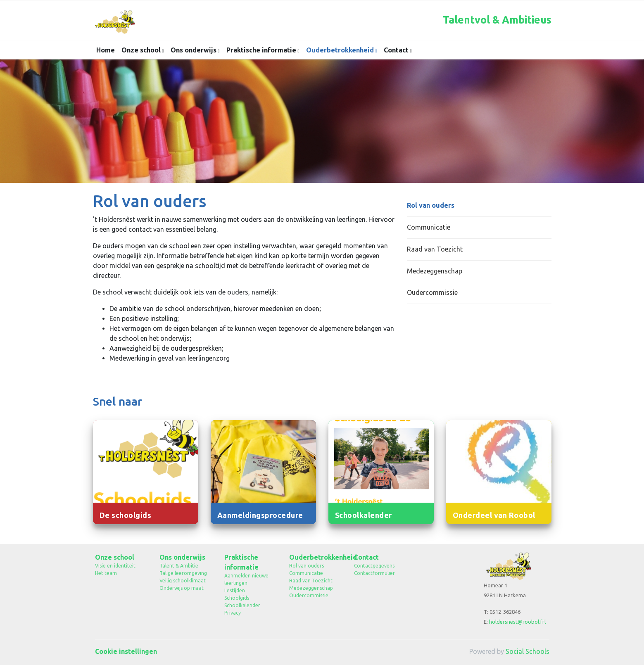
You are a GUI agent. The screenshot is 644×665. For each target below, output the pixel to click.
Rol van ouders (431, 205)
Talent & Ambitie (179, 566)
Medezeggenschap (435, 271)
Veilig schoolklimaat (183, 581)
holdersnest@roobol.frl (517, 622)
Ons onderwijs (194, 50)
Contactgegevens (374, 566)
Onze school (142, 50)
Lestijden (235, 590)
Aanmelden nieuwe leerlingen (246, 579)
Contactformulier (374, 573)
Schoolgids (237, 598)
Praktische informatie (262, 50)
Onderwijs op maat (182, 588)
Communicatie (429, 227)
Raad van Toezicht (435, 249)
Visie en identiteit (115, 566)
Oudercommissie (432, 292)
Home (106, 50)
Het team (106, 573)
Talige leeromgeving (183, 573)
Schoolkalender (242, 605)
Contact (397, 50)
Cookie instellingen (126, 651)
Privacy (233, 613)
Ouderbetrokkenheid (341, 50)
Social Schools (528, 651)
